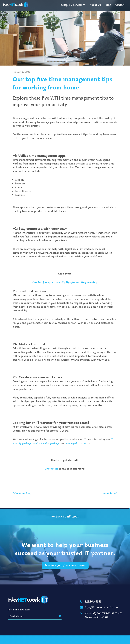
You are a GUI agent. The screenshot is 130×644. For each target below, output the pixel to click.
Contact (120, 5)
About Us (95, 5)
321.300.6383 (90, 601)
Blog (108, 5)
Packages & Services (71, 5)
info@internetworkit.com (99, 607)
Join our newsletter (19, 609)
